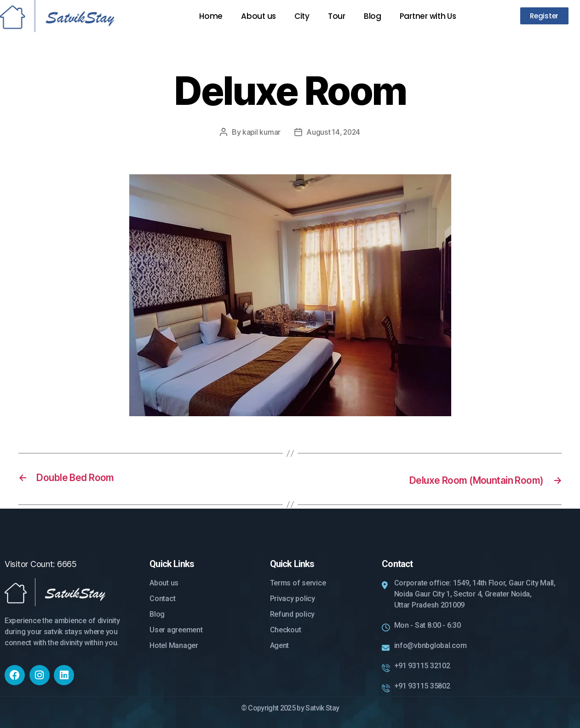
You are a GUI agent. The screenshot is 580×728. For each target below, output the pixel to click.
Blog (373, 16)
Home (211, 16)
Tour (337, 16)
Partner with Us (428, 16)
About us (258, 16)
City (302, 16)
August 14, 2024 (334, 132)
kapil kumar (260, 132)
